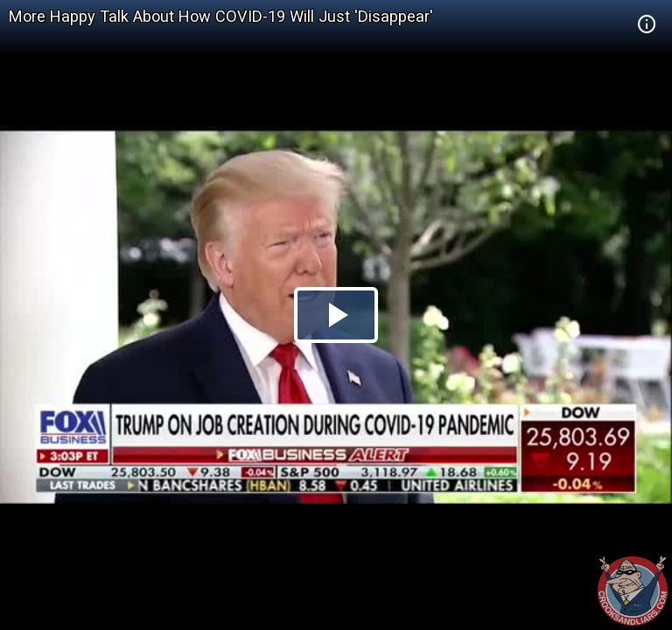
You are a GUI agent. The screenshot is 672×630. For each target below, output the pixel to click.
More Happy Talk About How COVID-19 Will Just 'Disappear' (221, 16)
